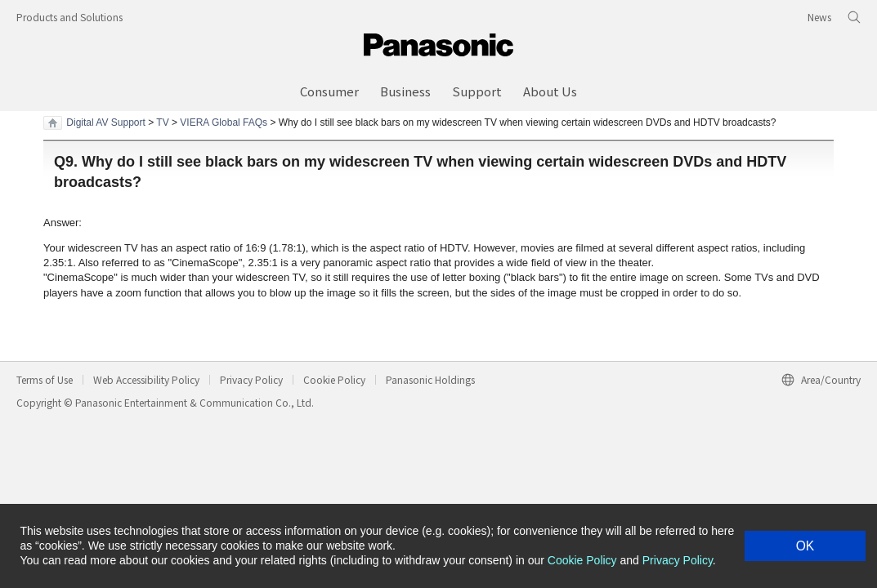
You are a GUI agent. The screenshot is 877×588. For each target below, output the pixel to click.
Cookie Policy (334, 379)
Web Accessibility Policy (146, 379)
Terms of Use (45, 379)
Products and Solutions (69, 17)
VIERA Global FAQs (224, 122)
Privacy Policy (251, 379)
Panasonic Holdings (430, 379)
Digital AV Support (106, 122)
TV (162, 122)
